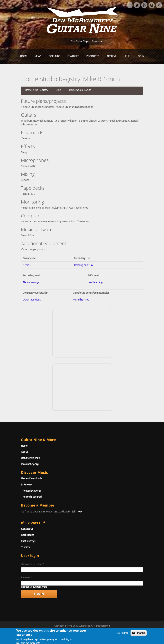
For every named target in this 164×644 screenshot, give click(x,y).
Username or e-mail (33, 564)
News (38, 56)
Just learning (95, 282)
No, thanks (139, 634)
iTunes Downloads (32, 478)
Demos (27, 265)
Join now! (77, 512)
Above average (31, 282)
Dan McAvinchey (30, 458)
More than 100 (81, 300)
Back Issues (28, 535)
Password (27, 577)
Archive (112, 56)
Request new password (34, 587)
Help (127, 56)
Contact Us (27, 529)
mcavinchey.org (30, 464)
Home (24, 56)
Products (93, 56)
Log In (140, 56)
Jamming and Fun (83, 265)
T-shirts (25, 547)
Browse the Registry (37, 90)
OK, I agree (123, 634)
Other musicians (32, 300)
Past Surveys (28, 541)
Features (73, 56)
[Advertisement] (82, 333)
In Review (26, 485)
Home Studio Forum (80, 90)
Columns (54, 56)
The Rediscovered (31, 491)
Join (59, 90)
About (24, 452)
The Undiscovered (31, 497)
